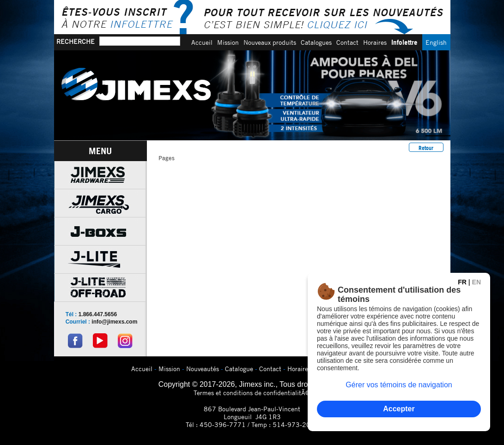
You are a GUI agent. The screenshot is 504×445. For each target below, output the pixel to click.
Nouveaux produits (270, 42)
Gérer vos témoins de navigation (399, 385)
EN (477, 282)
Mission (228, 42)
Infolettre (404, 42)
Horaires (375, 42)
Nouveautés (203, 369)
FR (462, 282)
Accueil (202, 42)
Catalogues (316, 42)
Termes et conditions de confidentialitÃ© (252, 393)
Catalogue (239, 369)
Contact (347, 42)
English (436, 42)
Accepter (399, 409)
